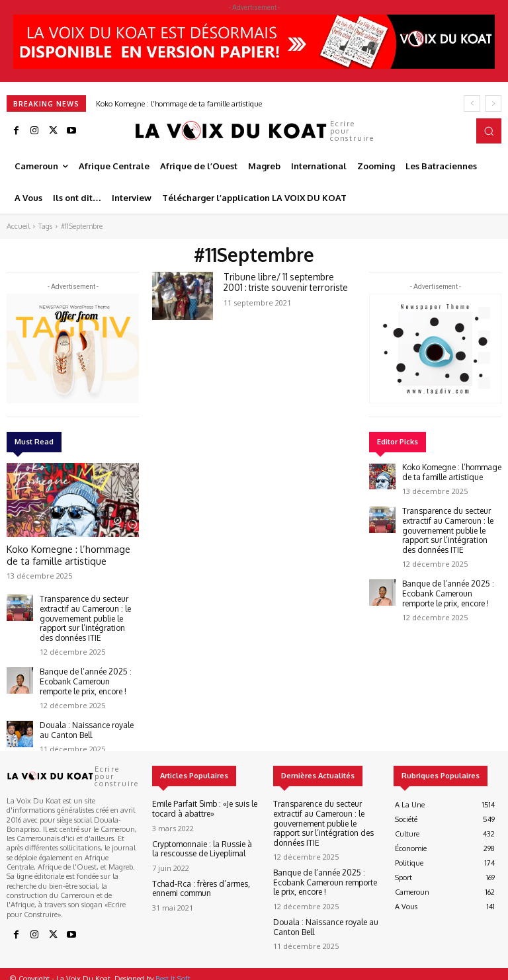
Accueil (18, 226)
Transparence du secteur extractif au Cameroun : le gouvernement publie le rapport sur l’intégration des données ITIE (85, 613)
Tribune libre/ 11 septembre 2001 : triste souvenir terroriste (284, 282)
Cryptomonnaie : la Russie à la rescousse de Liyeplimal (201, 837)
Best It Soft (173, 969)
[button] (489, 131)
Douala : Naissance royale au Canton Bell (87, 719)
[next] (493, 103)
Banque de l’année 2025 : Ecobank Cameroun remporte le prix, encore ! (87, 673)
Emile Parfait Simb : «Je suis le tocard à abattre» (200, 798)
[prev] (472, 103)
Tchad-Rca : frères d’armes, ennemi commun (195, 876)
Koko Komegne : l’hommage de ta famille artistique (179, 104)
